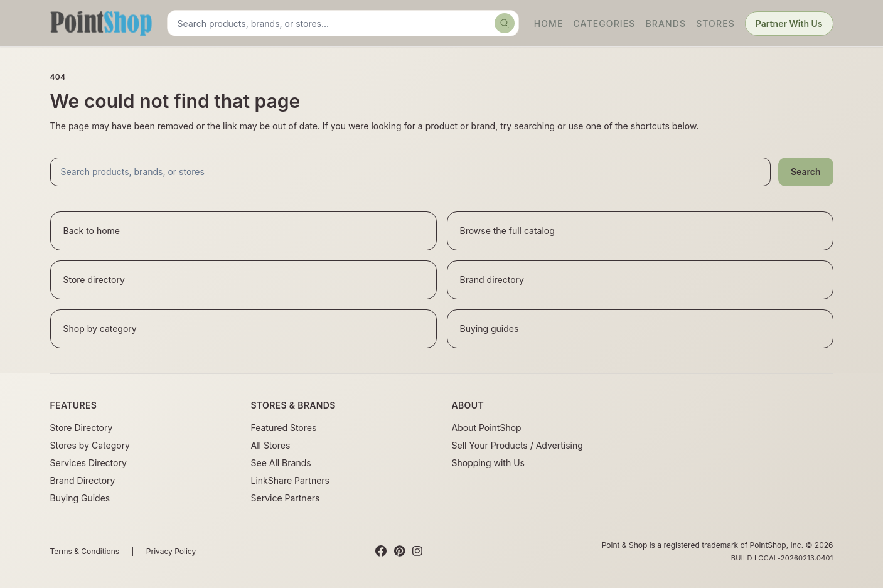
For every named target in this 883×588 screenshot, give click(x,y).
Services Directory (88, 463)
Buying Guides (80, 498)
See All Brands (281, 463)
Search (806, 172)
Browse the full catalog (507, 231)
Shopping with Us (488, 463)
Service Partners (286, 498)
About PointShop (487, 428)
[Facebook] (381, 552)
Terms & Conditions (85, 551)
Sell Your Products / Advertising (517, 445)
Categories (604, 24)
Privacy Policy (171, 551)
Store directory (94, 280)
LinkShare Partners (291, 480)
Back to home (92, 231)
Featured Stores (284, 428)
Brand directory (492, 280)
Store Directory (82, 428)
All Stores (271, 445)
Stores (715, 24)
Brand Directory (83, 480)
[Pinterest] (399, 552)
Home (549, 24)
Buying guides (490, 329)
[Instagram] (417, 552)
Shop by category (100, 329)
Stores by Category (90, 445)
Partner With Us (789, 24)
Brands (666, 24)
